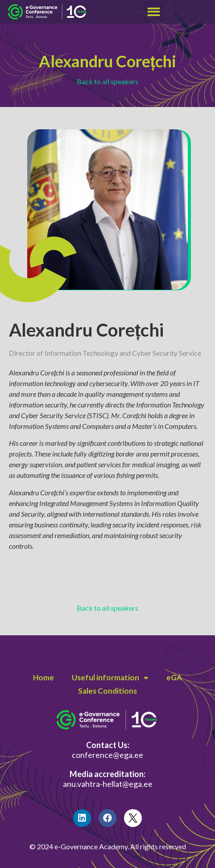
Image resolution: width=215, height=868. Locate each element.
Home (43, 677)
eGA (174, 677)
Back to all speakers (107, 81)
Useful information (110, 678)
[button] (154, 12)
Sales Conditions (107, 691)
